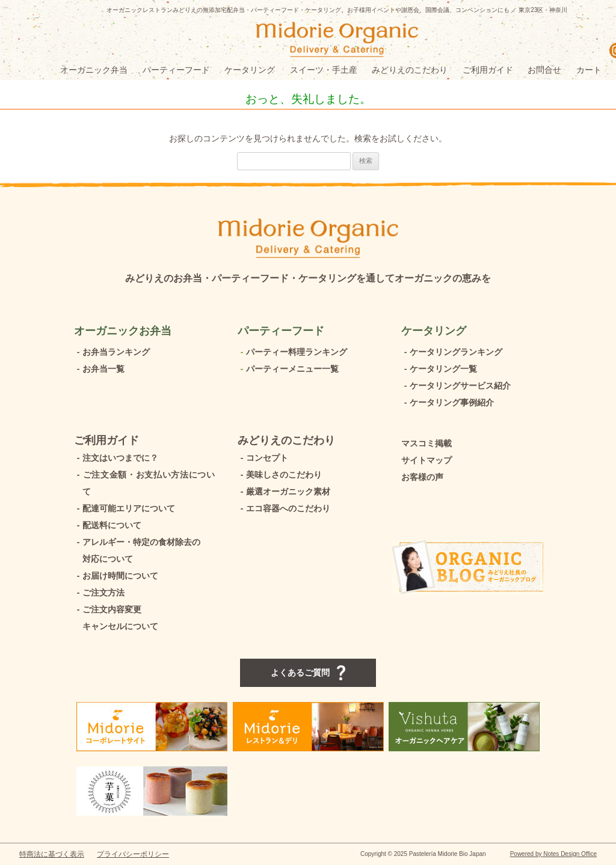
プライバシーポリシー (133, 854)
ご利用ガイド (488, 70)
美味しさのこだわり (280, 475)
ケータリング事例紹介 (448, 402)
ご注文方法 (99, 593)
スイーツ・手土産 (324, 70)
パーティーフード (176, 70)
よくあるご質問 (308, 673)
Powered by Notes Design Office (553, 854)
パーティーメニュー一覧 (288, 369)
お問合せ (544, 70)
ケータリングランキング (452, 352)
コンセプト (263, 458)
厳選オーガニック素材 (284, 491)
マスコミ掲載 (427, 443)
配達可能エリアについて (125, 508)
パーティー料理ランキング (292, 352)
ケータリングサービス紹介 (456, 386)
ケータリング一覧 (439, 369)
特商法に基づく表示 (52, 854)
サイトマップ (427, 460)
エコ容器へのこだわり (284, 508)
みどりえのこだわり (410, 70)
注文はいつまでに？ (116, 458)
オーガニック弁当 (94, 70)
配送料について (108, 525)
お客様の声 (422, 477)
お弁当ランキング (112, 352)
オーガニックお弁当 (123, 331)
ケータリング (250, 70)
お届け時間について (116, 576)
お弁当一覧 (99, 369)
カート (589, 70)
